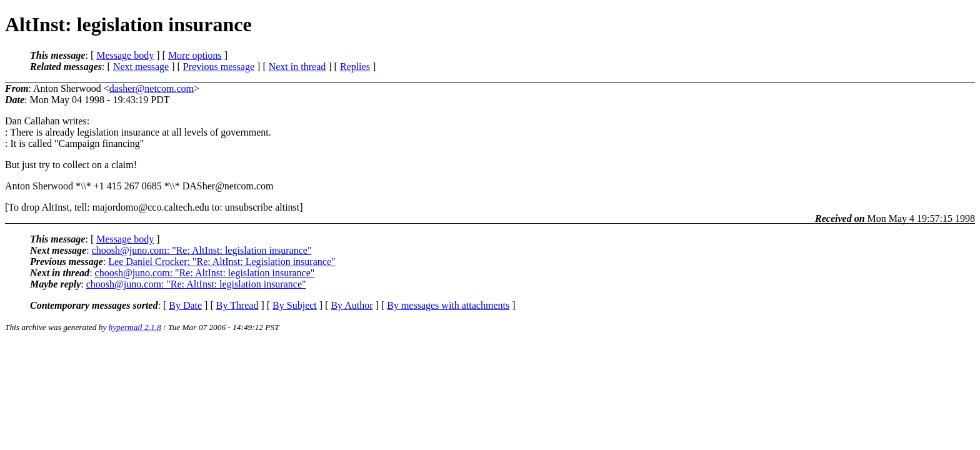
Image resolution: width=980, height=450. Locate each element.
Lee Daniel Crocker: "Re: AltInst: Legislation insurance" (222, 262)
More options (195, 55)
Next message (141, 67)
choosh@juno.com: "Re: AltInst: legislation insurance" (202, 250)
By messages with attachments (448, 305)
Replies (355, 67)
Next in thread (297, 67)
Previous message (219, 67)
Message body (125, 55)
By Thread (237, 305)
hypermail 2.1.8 (135, 327)
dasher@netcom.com (152, 88)
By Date (185, 305)
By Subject (295, 305)
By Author (352, 305)
